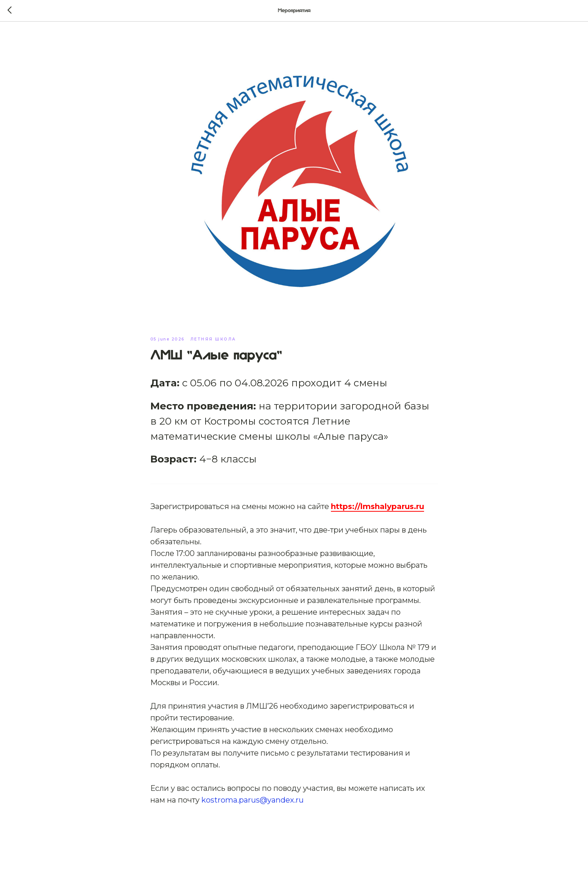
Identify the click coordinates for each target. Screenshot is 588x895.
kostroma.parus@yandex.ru (253, 800)
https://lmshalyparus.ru (377, 506)
